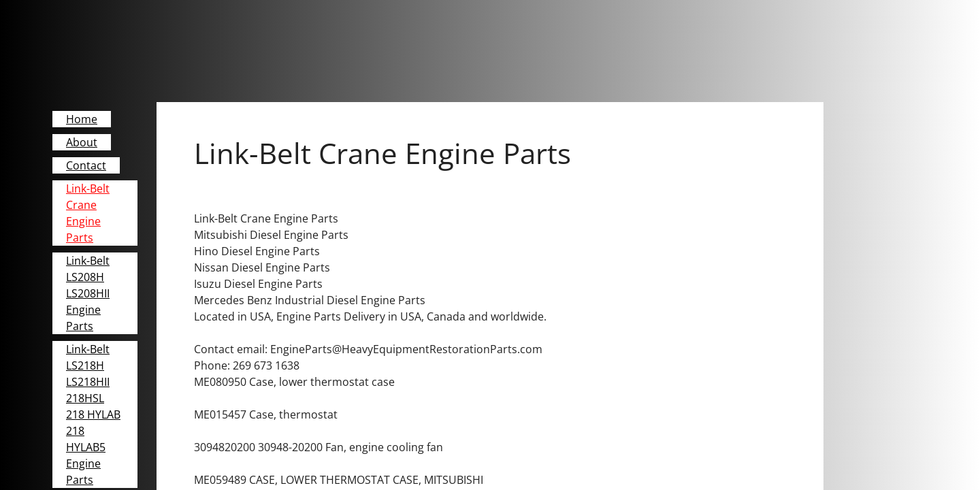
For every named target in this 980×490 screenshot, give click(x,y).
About (82, 142)
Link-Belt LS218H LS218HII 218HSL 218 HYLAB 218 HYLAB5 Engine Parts (93, 414)
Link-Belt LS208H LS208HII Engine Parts (88, 293)
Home (82, 119)
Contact (86, 165)
